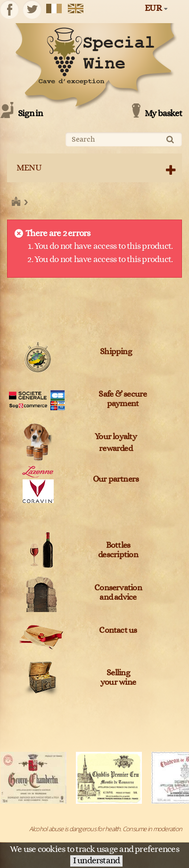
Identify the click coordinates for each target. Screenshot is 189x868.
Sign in (30, 114)
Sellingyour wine (118, 678)
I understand (97, 861)
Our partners (116, 479)
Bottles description (118, 550)
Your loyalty (116, 437)
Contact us (118, 630)
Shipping (116, 352)
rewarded (116, 449)
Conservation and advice (118, 593)
